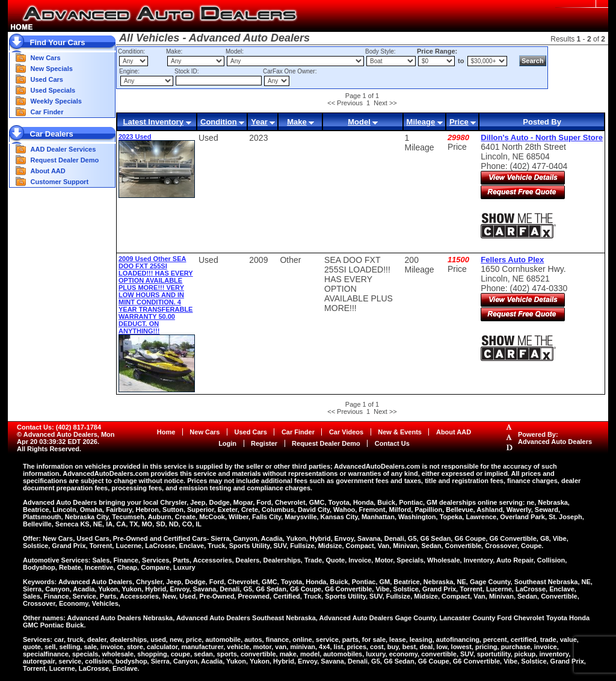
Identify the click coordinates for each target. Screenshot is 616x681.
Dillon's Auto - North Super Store (542, 137)
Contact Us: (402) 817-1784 (59, 427)
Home (166, 432)
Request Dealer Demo (65, 160)
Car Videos (346, 432)
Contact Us (392, 443)
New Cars (46, 58)
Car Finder (47, 112)
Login (227, 443)
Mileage (421, 122)
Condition (219, 122)
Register (264, 443)
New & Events (400, 432)
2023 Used (135, 137)
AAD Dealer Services (63, 149)
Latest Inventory (153, 122)
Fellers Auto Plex (512, 260)
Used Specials (53, 90)
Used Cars (47, 79)
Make (297, 122)
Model (359, 122)
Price (459, 122)
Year (259, 122)
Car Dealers (52, 134)
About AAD (48, 171)
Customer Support (60, 182)
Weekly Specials (56, 101)
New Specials (52, 69)
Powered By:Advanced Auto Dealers (555, 438)
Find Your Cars (58, 42)
